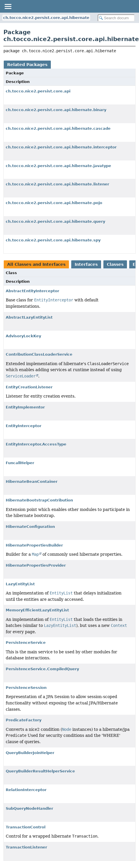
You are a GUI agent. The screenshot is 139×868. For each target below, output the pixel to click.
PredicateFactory (24, 720)
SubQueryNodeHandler (29, 808)
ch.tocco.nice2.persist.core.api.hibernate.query (55, 221)
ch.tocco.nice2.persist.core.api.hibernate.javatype (58, 166)
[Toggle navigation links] (8, 6)
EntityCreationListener (29, 387)
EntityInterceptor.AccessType (36, 444)
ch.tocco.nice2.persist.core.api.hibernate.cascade (58, 128)
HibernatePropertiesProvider (36, 565)
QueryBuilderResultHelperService (40, 771)
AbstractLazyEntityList (29, 317)
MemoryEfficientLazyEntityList (37, 610)
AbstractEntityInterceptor (32, 291)
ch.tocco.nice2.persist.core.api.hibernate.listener (57, 184)
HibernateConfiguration (30, 527)
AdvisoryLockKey (23, 336)
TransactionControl (26, 827)
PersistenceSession (26, 688)
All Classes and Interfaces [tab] (36, 264)
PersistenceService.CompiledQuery (42, 669)
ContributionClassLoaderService (39, 354)
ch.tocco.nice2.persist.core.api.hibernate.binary (56, 110)
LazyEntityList (20, 584)
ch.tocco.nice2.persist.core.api (38, 91)
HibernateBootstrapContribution (39, 500)
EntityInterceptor (24, 426)
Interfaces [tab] (86, 264)
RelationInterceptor (26, 790)
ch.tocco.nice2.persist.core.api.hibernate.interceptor (61, 147)
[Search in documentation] (116, 18)
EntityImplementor (25, 407)
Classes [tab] (115, 264)
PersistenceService (26, 643)
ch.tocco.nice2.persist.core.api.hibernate (46, 18)
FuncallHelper (20, 463)
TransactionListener (26, 847)
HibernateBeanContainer (32, 482)
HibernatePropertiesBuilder (34, 545)
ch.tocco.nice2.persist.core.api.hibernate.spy (53, 240)
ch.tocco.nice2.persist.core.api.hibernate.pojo (54, 203)
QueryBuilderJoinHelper (30, 753)
